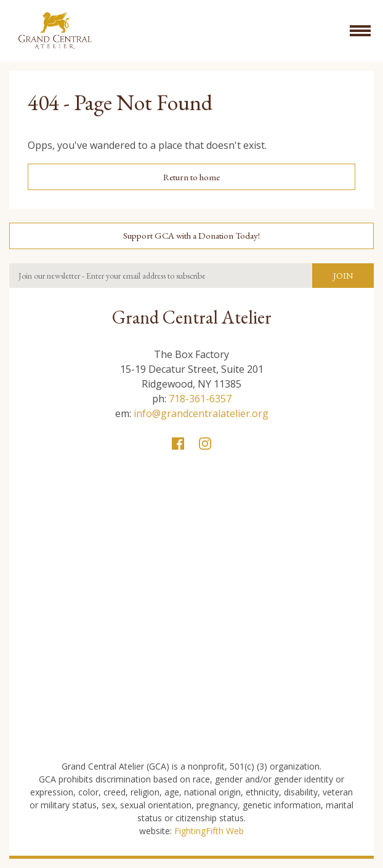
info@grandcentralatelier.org (201, 413)
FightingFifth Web (209, 831)
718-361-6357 (200, 399)
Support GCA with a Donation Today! (191, 235)
